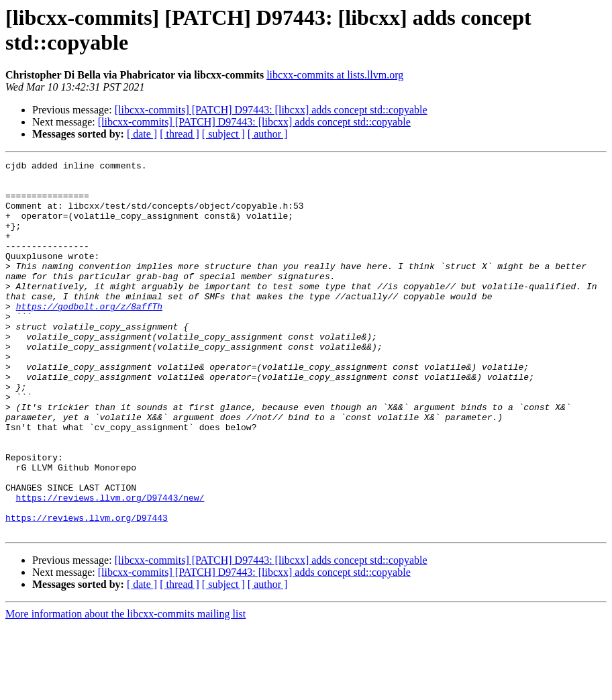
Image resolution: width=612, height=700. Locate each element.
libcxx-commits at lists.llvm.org (335, 75)
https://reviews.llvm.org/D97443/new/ (110, 566)
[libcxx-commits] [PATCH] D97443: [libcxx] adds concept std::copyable (271, 110)
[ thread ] (180, 134)
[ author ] (268, 134)
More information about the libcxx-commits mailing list (125, 688)
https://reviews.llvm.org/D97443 (87, 590)
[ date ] (142, 134)
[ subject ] (223, 134)
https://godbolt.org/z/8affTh (89, 336)
